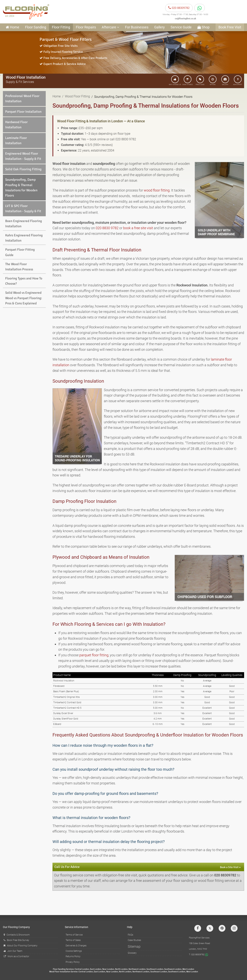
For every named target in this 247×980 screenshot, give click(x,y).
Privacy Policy (73, 962)
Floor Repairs (86, 27)
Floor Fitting (61, 27)
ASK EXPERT (238, 80)
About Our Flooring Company (21, 946)
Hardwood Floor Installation (16, 125)
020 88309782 (179, 8)
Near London (108, 969)
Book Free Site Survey (16, 940)
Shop (203, 27)
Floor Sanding (36, 27)
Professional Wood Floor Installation (22, 99)
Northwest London (137, 969)
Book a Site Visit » (230, 867)
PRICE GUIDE (200, 80)
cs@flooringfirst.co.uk (185, 19)
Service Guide (181, 27)
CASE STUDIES (188, 80)
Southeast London (155, 969)
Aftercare (110, 27)
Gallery (159, 27)
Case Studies (134, 940)
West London (188, 969)
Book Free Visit (230, 27)
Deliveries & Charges (76, 946)
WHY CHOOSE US (175, 80)
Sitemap (134, 946)
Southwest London (173, 969)
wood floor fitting (157, 190)
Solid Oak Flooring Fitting (23, 169)
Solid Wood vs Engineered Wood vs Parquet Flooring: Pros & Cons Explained (24, 298)
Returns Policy (73, 956)
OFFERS (213, 80)
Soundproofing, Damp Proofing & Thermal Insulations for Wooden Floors (21, 188)
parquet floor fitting (94, 655)
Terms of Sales (73, 940)
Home (57, 96)
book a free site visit (138, 228)
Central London (82, 969)
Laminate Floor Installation (16, 140)
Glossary (132, 953)
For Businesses (137, 27)
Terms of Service (74, 935)
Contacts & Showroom (17, 935)
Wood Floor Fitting (77, 96)
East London (96, 969)
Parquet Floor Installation (23, 112)
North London (121, 969)
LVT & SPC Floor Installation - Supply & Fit (23, 209)
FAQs (130, 935)
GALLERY (225, 80)
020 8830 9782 (107, 228)
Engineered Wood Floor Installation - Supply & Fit (23, 156)
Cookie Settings (74, 951)
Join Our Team (13, 951)
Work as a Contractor (16, 956)
